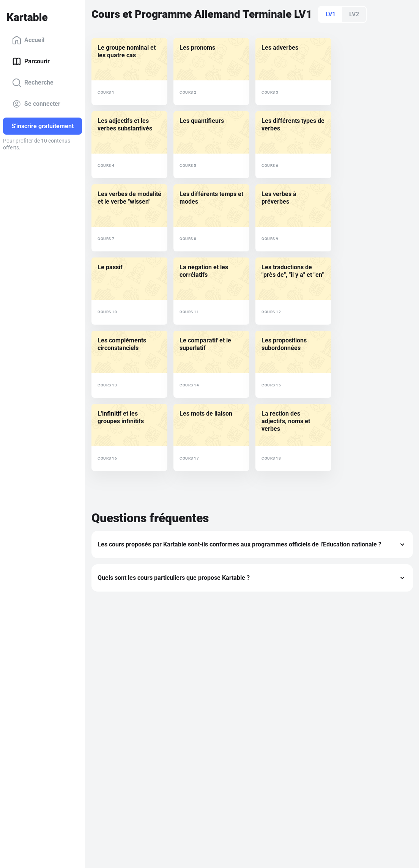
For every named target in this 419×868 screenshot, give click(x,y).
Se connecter (36, 104)
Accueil (28, 40)
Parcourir (31, 61)
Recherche (33, 83)
